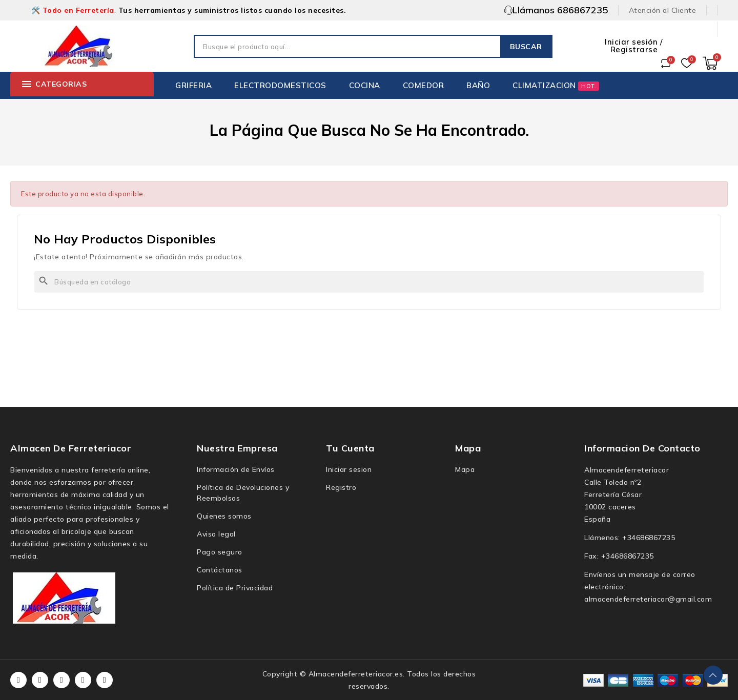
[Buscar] (369, 282)
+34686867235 (649, 538)
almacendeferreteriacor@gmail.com (648, 599)
